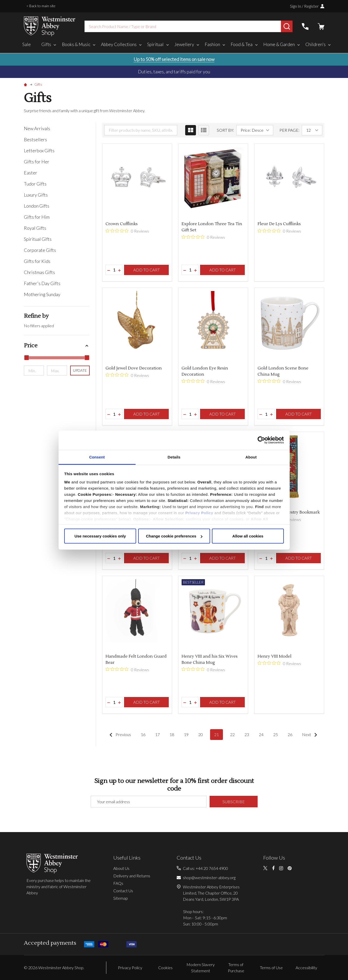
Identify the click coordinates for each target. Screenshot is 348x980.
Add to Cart (147, 270)
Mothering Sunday (42, 294)
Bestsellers (35, 139)
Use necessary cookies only (100, 536)
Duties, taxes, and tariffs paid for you (174, 72)
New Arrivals (37, 128)
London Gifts (37, 206)
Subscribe (234, 802)
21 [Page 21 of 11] (217, 734)
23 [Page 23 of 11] (247, 734)
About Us (121, 868)
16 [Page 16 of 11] (143, 734)
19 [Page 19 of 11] (186, 734)
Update (80, 370)
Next (311, 735)
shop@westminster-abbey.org (209, 877)
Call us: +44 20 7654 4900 (205, 868)
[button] (57, 346)
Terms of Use (271, 968)
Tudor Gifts (35, 184)
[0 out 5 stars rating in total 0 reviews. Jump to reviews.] (127, 231)
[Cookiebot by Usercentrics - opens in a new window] (261, 440)
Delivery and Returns (132, 876)
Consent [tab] (97, 457)
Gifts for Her (37, 162)
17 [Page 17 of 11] (157, 734)
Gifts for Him (37, 217)
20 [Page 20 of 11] (201, 734)
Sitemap (121, 898)
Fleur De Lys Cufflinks (279, 224)
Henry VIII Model (275, 656)
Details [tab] (174, 457)
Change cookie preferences (174, 536)
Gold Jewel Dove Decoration (134, 368)
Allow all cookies (248, 536)
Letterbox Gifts (39, 151)
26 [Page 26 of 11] (290, 734)
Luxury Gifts (36, 195)
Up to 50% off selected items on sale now (174, 59)
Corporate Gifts (40, 250)
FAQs (118, 883)
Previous (119, 735)
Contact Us (123, 891)
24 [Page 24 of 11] (261, 734)
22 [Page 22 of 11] (232, 734)
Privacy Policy (199, 513)
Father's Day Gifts (42, 283)
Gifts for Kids (37, 261)
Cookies (165, 968)
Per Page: (289, 130)
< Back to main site (41, 6)
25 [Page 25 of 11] (276, 734)
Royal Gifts (35, 228)
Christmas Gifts (39, 272)
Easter (31, 173)
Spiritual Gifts (38, 239)
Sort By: (225, 130)
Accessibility (306, 968)
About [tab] (251, 457)
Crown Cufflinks (122, 224)
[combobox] (183, 26)
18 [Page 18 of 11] (172, 734)
